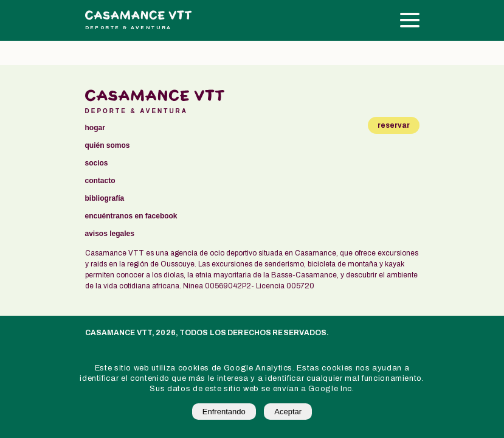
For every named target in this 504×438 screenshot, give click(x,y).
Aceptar (288, 412)
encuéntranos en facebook (131, 216)
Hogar (95, 128)
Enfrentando (224, 412)
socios (97, 163)
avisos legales (110, 234)
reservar (394, 125)
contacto (100, 181)
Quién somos (108, 146)
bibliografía (105, 199)
